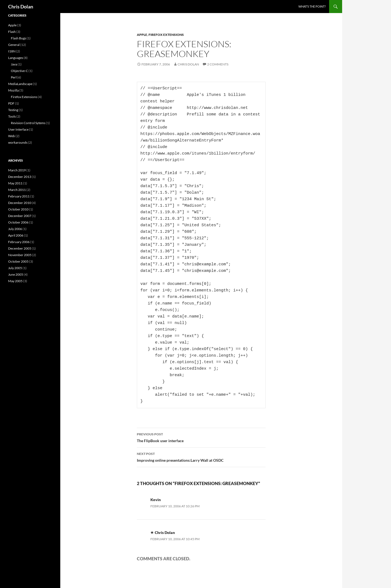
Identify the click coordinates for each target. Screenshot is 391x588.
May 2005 (15, 281)
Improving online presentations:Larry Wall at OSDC (201, 457)
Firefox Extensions (166, 35)
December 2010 (20, 203)
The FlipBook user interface (201, 437)
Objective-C (19, 71)
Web (12, 136)
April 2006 (16, 235)
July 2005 (15, 268)
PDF (11, 103)
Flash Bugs (18, 38)
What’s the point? (312, 6)
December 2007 (20, 216)
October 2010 (18, 209)
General (14, 45)
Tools (12, 116)
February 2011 (19, 196)
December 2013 (20, 177)
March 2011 (17, 190)
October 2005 (18, 261)
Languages (16, 58)
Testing (13, 110)
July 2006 (15, 229)
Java (14, 64)
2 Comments (218, 64)
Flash (12, 32)
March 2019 (17, 170)
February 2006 (19, 242)
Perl (14, 77)
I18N (12, 51)
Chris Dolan (21, 7)
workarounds (18, 142)
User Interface (18, 129)
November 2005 (20, 255)
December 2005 (20, 248)
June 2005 (16, 274)
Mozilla (13, 90)
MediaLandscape (20, 84)
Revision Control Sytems (28, 123)
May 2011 (15, 183)
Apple (142, 35)
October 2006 (18, 222)
